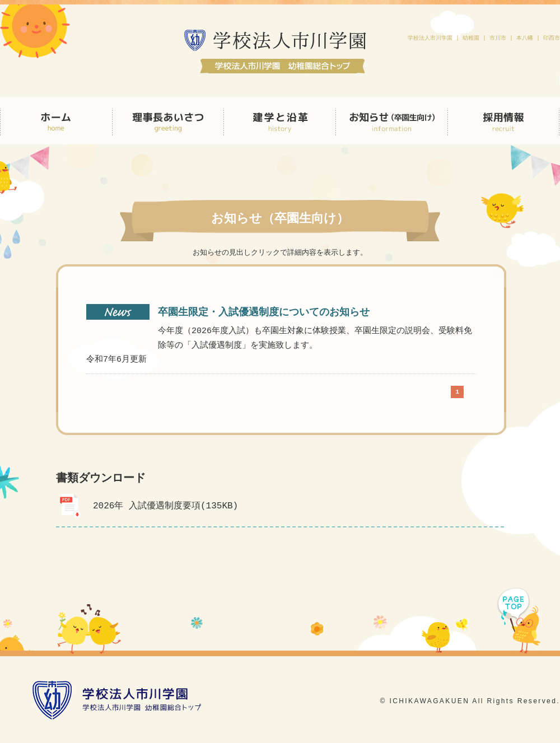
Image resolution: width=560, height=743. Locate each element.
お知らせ (392, 121)
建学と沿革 (280, 121)
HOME (56, 121)
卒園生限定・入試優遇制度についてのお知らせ (264, 312)
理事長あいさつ (168, 121)
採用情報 (504, 121)
